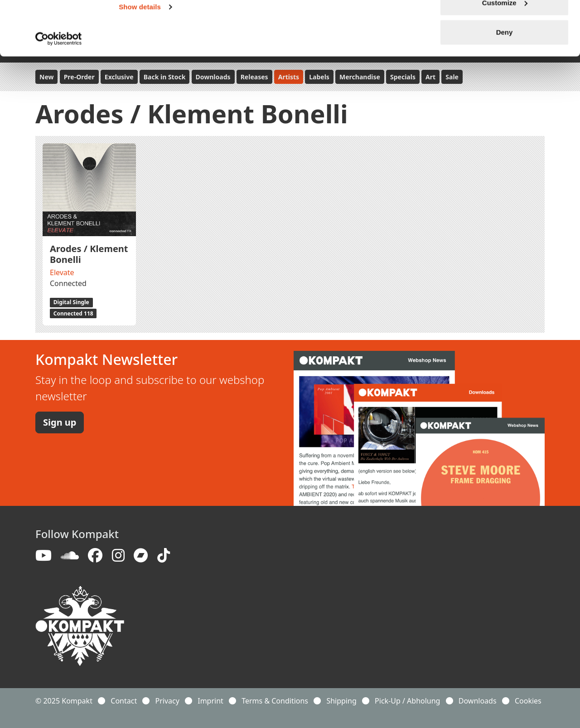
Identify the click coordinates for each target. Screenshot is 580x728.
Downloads (478, 701)
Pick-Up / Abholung (407, 701)
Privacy (167, 701)
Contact (124, 701)
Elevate (62, 272)
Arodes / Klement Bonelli (89, 254)
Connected (68, 283)
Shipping (341, 701)
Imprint (210, 701)
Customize (505, 54)
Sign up (60, 422)
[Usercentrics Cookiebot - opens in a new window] (59, 90)
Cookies (528, 701)
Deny (505, 83)
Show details (140, 58)
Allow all (505, 24)
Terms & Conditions (275, 701)
